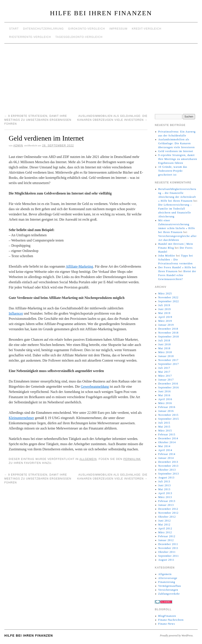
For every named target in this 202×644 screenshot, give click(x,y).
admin (18, 146)
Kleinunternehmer (21, 418)
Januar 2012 (166, 540)
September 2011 (169, 556)
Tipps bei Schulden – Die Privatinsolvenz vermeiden (176, 260)
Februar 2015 (167, 434)
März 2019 (165, 321)
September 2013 (169, 474)
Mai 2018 (164, 348)
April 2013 (165, 493)
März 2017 (165, 376)
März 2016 (165, 403)
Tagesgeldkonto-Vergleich (79, 37)
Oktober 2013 (167, 470)
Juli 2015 (164, 423)
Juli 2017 (164, 368)
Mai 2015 (164, 427)
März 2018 (165, 352)
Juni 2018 (165, 344)
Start (14, 29)
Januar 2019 (166, 325)
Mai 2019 (164, 313)
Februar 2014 (167, 454)
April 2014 (165, 450)
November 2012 (168, 513)
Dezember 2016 (168, 384)
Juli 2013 (164, 481)
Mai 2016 (164, 395)
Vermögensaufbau (170, 586)
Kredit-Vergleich (147, 29)
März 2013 (165, 497)
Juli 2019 (164, 305)
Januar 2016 (166, 411)
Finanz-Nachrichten (171, 620)
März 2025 (165, 293)
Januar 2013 (166, 505)
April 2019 (165, 317)
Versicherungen (168, 590)
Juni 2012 (165, 521)
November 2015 (168, 415)
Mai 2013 (164, 489)
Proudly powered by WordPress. (177, 636)
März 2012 (165, 532)
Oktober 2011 (167, 552)
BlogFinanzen (167, 616)
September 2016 (169, 387)
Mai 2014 (164, 446)
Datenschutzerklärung (43, 29)
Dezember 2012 (168, 509)
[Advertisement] (101, 76)
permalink (132, 459)
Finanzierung (167, 582)
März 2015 (165, 431)
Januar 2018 (166, 356)
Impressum (118, 29)
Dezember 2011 (168, 544)
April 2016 (165, 399)
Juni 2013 (165, 485)
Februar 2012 (167, 536)
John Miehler (167, 256)
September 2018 (169, 337)
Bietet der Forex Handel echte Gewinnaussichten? (177, 275)
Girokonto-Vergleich (86, 29)
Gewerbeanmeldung (95, 387)
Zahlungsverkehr (169, 594)
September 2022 (169, 301)
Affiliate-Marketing (79, 266)
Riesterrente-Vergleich (30, 37)
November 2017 (168, 360)
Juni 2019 (165, 309)
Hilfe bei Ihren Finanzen (101, 13)
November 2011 (168, 548)
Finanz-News (167, 624)
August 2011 (166, 560)
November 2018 (168, 333)
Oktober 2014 (167, 442)
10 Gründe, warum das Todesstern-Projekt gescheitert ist (173, 171)
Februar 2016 (167, 407)
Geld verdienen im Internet (176, 151)
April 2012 (165, 528)
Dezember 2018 (168, 329)
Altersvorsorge (168, 578)
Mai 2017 (164, 372)
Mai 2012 (164, 525)
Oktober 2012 (167, 517)
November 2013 (168, 466)
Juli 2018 (164, 340)
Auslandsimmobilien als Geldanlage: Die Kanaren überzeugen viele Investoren (177, 143)
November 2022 (168, 297)
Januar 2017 (166, 380)
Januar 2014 (166, 458)
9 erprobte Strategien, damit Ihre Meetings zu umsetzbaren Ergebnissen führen (38, 120)
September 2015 (169, 419)
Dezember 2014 (168, 438)
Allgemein (88, 459)
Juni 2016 (165, 391)
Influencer (16, 313)
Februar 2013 (167, 501)
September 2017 (169, 364)
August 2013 (166, 478)
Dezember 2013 (168, 462)
